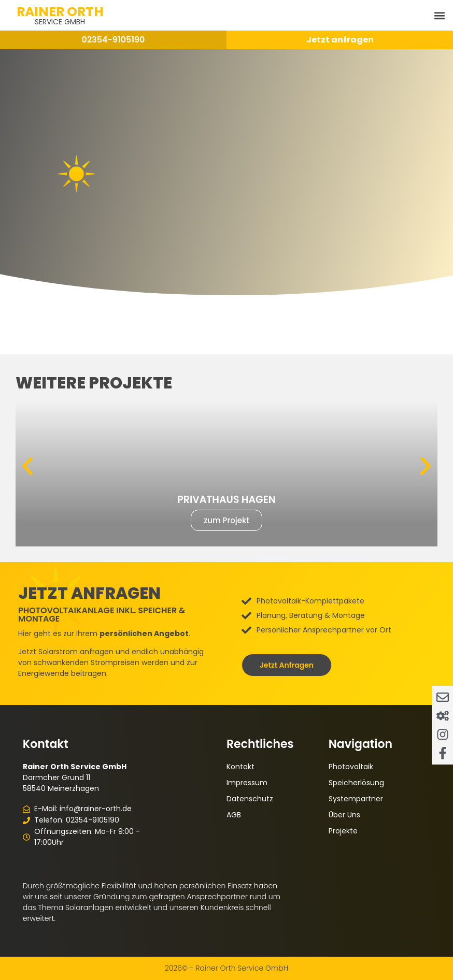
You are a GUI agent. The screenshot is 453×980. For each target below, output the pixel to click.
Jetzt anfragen (340, 40)
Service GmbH (60, 22)
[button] (439, 15)
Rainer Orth (60, 12)
